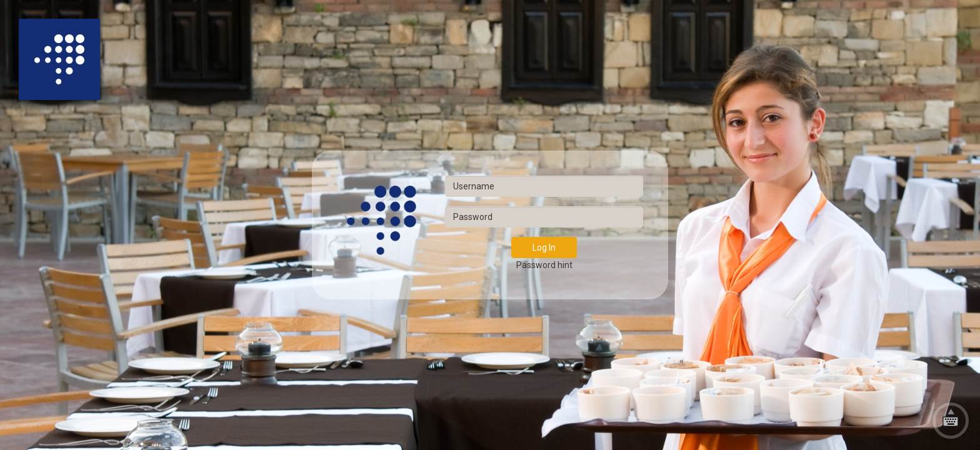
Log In (544, 247)
